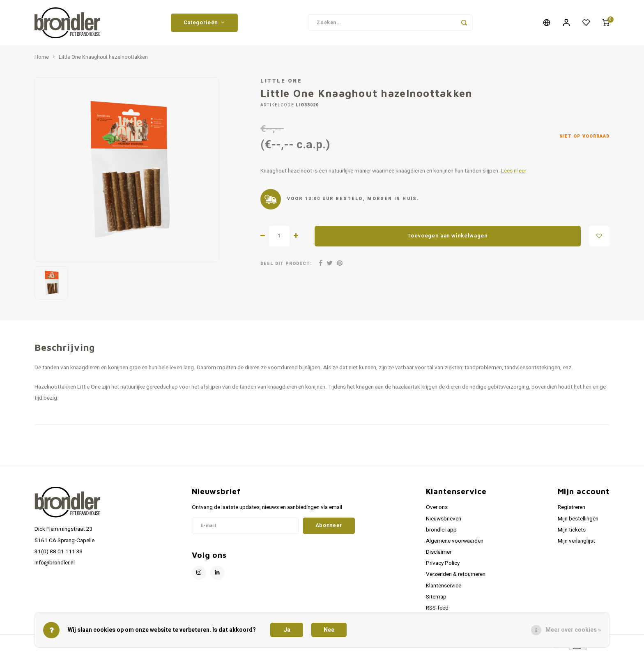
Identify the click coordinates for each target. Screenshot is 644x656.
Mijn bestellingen (578, 521)
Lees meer (514, 173)
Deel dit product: (286, 266)
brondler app (441, 532)
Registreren (572, 509)
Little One (281, 83)
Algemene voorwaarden (455, 543)
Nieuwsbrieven (444, 521)
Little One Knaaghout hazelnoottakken (103, 59)
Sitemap (436, 599)
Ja (287, 630)
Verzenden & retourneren (456, 576)
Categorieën (204, 23)
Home (42, 59)
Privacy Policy (443, 565)
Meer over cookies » (573, 630)
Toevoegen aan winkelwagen (448, 238)
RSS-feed (437, 610)
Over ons (437, 509)
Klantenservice (444, 588)
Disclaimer (439, 554)
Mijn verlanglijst (576, 543)
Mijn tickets (572, 532)
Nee (329, 630)
